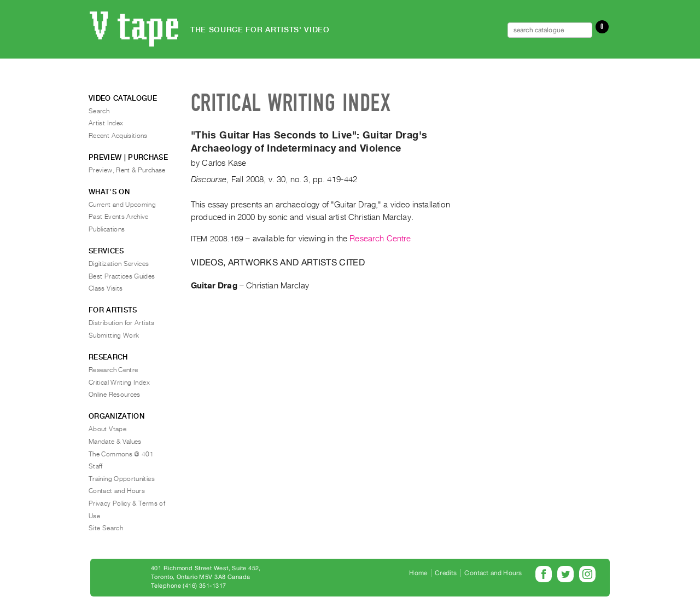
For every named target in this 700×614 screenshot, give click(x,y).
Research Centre (380, 239)
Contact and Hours (117, 491)
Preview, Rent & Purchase (127, 170)
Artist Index (106, 123)
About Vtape (107, 429)
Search (99, 111)
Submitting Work (114, 335)
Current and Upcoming (122, 205)
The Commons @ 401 (121, 454)
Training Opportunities (122, 479)
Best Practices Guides (122, 276)
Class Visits (106, 288)
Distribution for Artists (122, 323)
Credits (446, 573)
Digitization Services (119, 264)
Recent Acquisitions (118, 136)
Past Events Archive (119, 217)
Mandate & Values (115, 442)
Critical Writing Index (119, 383)
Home (418, 573)
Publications (107, 229)
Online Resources (115, 395)
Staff (96, 466)
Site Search (106, 528)
